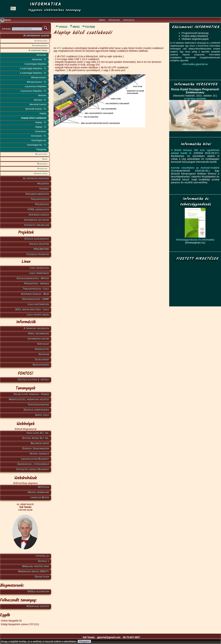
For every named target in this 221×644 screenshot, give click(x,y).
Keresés (7, 29)
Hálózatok (43, 183)
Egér (45, 159)
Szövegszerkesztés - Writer (33, 278)
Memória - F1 (40, 100)
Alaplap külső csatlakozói (34, 118)
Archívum (44, 354)
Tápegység (41, 149)
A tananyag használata (36, 328)
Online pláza (42, 576)
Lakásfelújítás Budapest (35, 459)
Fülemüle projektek (38, 254)
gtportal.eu (42, 556)
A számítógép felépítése (35, 64)
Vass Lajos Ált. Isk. (38, 433)
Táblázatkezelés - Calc (36, 289)
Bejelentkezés (41, 364)
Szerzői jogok (41, 173)
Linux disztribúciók (38, 304)
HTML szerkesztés (38, 209)
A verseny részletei (195, 98)
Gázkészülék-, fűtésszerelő (33, 464)
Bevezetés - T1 (39, 59)
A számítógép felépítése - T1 (33, 68)
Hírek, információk (39, 333)
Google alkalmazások (37, 239)
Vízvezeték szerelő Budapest (32, 469)
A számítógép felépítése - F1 (33, 73)
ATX (59, 48)
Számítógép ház (39, 140)
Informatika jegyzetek (37, 220)
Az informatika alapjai (36, 35)
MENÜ (75, 27)
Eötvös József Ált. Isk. (36, 438)
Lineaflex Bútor (40, 497)
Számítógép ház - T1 (37, 145)
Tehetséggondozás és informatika (195, 240)
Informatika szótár (38, 339)
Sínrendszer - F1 (39, 136)
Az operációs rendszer (36, 178)
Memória (42, 95)
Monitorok (42, 164)
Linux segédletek (39, 268)
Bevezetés (41, 55)
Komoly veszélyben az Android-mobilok (195, 168)
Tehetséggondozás (38, 404)
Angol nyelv (42, 415)
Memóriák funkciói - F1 (36, 109)
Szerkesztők (42, 349)
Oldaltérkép (42, 359)
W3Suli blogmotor (38, 591)
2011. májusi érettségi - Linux (32, 309)
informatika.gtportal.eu (195, 64)
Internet (44, 189)
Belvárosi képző (40, 443)
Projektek (114, 20)
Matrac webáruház (38, 492)
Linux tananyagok (39, 273)
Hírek (102, 20)
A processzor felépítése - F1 (33, 91)
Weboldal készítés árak (36, 566)
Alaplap (43, 113)
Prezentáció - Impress (37, 283)
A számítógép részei (38, 50)
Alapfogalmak (41, 41)
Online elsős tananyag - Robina (31, 394)
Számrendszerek (40, 45)
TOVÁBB (88, 27)
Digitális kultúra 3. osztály (33, 379)
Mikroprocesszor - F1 (37, 82)
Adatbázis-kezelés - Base (35, 294)
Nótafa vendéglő (39, 454)
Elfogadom (84, 641)
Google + (44, 561)
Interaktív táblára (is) (37, 225)
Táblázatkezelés (40, 199)
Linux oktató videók (38, 314)
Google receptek (39, 244)
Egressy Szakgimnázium (36, 448)
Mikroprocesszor (39, 77)
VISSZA (61, 27)
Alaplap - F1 (41, 122)
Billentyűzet (41, 154)
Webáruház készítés (38, 606)
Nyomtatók (42, 169)
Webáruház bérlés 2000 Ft (34, 571)
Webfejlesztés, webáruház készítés (29, 399)
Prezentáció (42, 204)
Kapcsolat (129, 20)
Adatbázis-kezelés (39, 215)
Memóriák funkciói (38, 104)
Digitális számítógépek (36, 410)
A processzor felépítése (35, 86)
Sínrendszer (41, 131)
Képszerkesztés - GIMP (36, 299)
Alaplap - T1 (41, 127)
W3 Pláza (44, 487)
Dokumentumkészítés (37, 194)
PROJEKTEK (41, 249)
